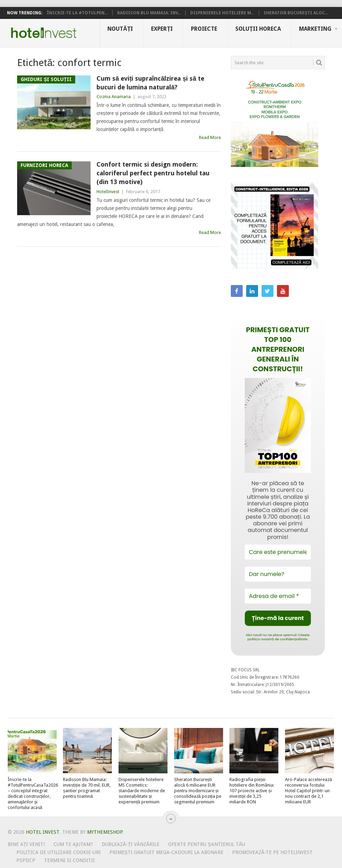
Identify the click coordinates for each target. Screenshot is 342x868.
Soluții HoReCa (258, 29)
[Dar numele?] (278, 574)
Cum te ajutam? (73, 844)
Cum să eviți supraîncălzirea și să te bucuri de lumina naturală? (150, 83)
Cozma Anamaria (114, 97)
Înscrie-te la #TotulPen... (77, 13)
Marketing (315, 29)
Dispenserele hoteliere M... (222, 13)
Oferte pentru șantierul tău (207, 844)
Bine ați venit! (26, 844)
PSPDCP (26, 860)
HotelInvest (108, 192)
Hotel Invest (44, 33)
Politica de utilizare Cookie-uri (59, 852)
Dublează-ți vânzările (131, 844)
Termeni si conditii (69, 860)
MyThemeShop (105, 832)
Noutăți (120, 29)
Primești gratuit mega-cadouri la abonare (166, 852)
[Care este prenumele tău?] (278, 552)
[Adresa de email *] (278, 596)
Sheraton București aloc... (296, 13)
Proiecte (204, 29)
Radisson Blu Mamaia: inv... (149, 13)
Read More (210, 137)
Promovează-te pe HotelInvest (272, 852)
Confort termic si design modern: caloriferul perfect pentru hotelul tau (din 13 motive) (153, 173)
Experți (162, 29)
